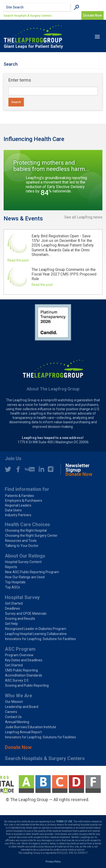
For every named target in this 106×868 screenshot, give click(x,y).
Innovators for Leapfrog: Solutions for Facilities (40, 639)
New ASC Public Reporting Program (32, 572)
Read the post (18, 260)
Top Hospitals (15, 582)
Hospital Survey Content (23, 562)
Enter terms (20, 80)
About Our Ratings (25, 556)
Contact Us (13, 717)
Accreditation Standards (24, 675)
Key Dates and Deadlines (24, 660)
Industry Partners (18, 515)
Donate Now (93, 15)
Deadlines (13, 608)
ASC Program (20, 649)
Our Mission (14, 702)
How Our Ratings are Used (25, 577)
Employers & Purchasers (24, 501)
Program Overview (19, 655)
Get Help (11, 624)
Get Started (14, 603)
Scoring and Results (20, 619)
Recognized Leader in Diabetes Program (36, 629)
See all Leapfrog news (83, 217)
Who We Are (18, 696)
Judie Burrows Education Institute (31, 727)
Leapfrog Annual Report (23, 732)
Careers (11, 712)
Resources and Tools (21, 541)
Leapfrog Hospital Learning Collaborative (36, 634)
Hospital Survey (22, 597)
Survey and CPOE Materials (26, 614)
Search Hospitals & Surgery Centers (28, 16)
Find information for (27, 489)
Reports (11, 567)
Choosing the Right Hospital (26, 530)
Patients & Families (20, 496)
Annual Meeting (17, 722)
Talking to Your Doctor (22, 546)
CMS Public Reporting (21, 670)
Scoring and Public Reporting (27, 685)
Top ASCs (13, 587)
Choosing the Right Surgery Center (31, 536)
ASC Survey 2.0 (17, 680)
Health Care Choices (27, 524)
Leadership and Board (22, 707)
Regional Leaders (18, 505)
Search (16, 102)
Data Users (13, 510)
